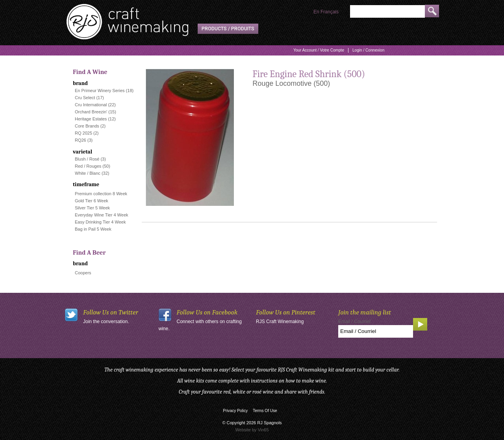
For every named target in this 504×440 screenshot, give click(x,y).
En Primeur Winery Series (100, 91)
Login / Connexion (368, 50)
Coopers (83, 273)
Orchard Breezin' (91, 112)
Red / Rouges (88, 166)
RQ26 (81, 140)
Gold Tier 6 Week (92, 201)
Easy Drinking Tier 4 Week (100, 222)
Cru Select (85, 98)
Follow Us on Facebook (207, 312)
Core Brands (87, 126)
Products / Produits (228, 29)
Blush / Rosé (87, 159)
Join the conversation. (106, 322)
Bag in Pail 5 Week (93, 229)
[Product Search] (387, 11)
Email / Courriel (354, 322)
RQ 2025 (83, 133)
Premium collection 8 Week (101, 194)
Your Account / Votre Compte (319, 50)
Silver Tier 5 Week (92, 208)
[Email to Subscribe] (376, 331)
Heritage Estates (91, 119)
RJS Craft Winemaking (280, 322)
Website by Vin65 (252, 430)
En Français (326, 12)
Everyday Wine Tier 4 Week (102, 215)
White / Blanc (88, 173)
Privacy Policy (235, 411)
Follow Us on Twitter (111, 312)
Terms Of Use (265, 411)
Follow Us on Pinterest (286, 312)
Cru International (91, 105)
